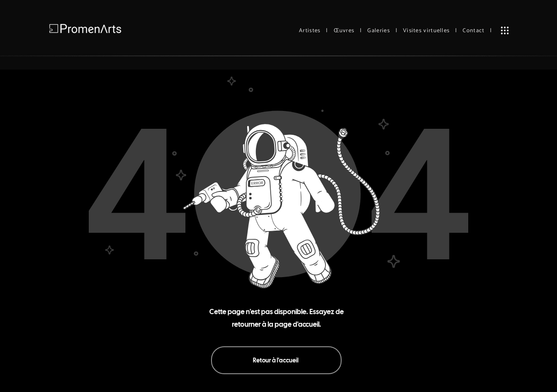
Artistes (310, 31)
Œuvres (344, 31)
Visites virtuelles (426, 31)
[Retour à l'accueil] (276, 360)
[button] (505, 30)
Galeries (378, 31)
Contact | (477, 31)
